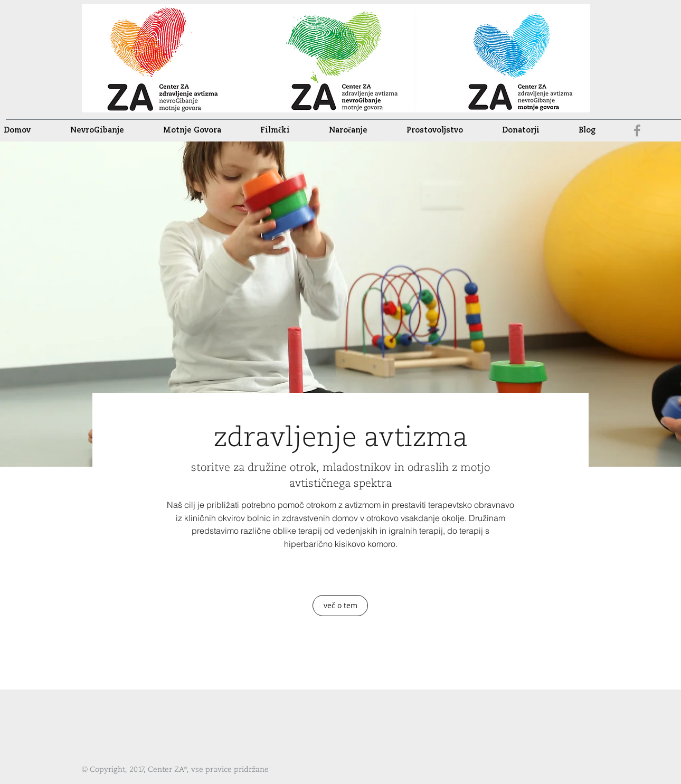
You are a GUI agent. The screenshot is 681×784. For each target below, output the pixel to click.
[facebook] (637, 130)
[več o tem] (340, 606)
